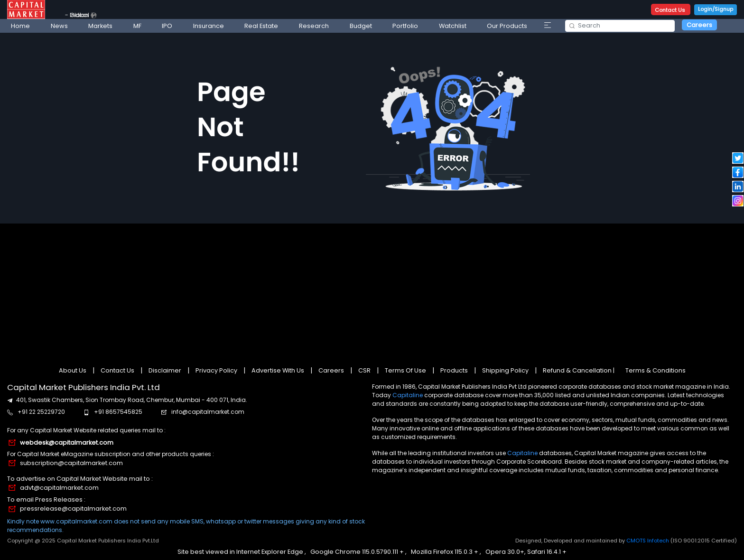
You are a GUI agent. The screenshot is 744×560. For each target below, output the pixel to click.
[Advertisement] (372, 291)
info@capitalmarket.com (208, 412)
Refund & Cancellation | (579, 370)
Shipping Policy (505, 370)
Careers (699, 25)
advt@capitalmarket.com (59, 488)
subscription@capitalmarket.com (71, 463)
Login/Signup (716, 9)
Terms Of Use (405, 370)
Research (314, 26)
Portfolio (405, 26)
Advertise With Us (278, 370)
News (59, 26)
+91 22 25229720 (41, 412)
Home (20, 26)
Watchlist (453, 26)
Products (454, 370)
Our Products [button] (507, 26)
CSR (364, 370)
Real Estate (261, 26)
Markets (100, 26)
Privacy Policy (216, 370)
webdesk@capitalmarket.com (67, 443)
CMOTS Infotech (648, 541)
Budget (361, 26)
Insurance (209, 26)
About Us (73, 370)
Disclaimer (165, 370)
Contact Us (671, 10)
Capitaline (408, 395)
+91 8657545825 (118, 412)
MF (137, 26)
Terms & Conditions (656, 370)
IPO (167, 26)
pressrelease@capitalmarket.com (73, 509)
